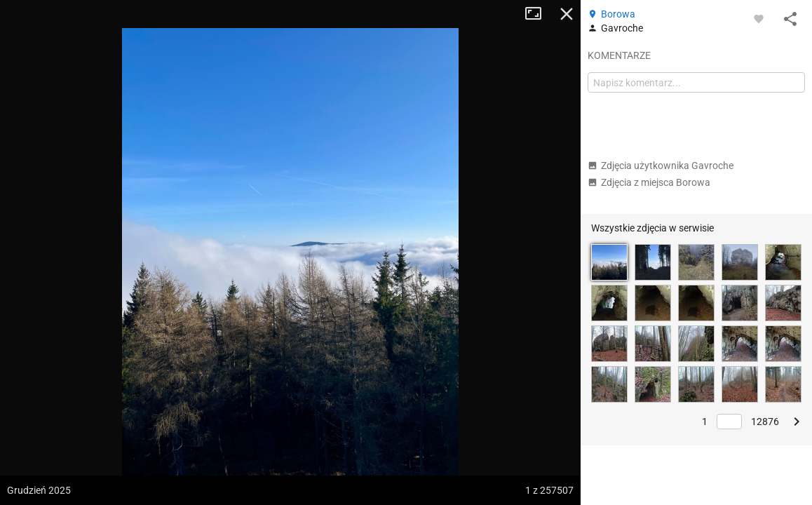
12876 (765, 422)
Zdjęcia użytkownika (661, 166)
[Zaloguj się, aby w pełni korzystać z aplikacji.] (759, 18)
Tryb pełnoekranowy (539, 14)
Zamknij (567, 14)
